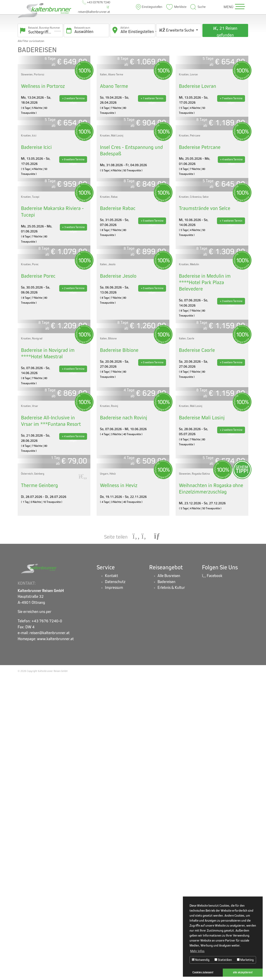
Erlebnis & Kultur (171, 891)
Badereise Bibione (119, 567)
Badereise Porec (38, 449)
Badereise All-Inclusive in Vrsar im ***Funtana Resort (51, 681)
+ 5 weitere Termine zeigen (152, 352)
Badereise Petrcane (200, 234)
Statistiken (223, 960)
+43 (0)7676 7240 (96, 2)
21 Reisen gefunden (225, 31)
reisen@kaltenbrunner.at (94, 10)
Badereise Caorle (197, 567)
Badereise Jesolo (118, 449)
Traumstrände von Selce (205, 338)
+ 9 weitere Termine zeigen (73, 247)
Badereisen (166, 885)
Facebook (212, 879)
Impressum (114, 891)
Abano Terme (114, 130)
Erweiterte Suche (177, 30)
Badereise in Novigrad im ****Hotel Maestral (48, 570)
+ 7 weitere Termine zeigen (231, 143)
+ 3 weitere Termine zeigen (73, 358)
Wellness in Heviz (119, 789)
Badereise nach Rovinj (124, 678)
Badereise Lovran (198, 130)
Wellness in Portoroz (43, 130)
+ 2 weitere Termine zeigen (73, 143)
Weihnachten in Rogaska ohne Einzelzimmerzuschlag (211, 792)
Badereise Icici (36, 234)
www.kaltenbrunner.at (55, 943)
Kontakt (111, 879)
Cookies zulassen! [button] (203, 972)
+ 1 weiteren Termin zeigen (152, 143)
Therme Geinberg (39, 789)
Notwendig (201, 960)
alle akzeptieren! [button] (243, 972)
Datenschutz (115, 885)
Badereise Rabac (118, 338)
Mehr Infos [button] (197, 951)
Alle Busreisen (169, 879)
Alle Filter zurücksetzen (31, 41)
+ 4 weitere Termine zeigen (231, 247)
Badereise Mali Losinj (202, 678)
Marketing (245, 960)
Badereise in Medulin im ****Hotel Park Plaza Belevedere (205, 456)
